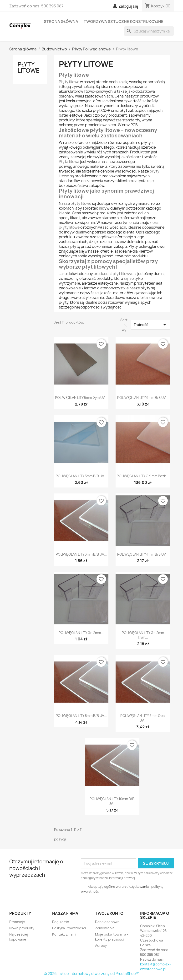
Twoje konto (109, 913)
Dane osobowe (107, 922)
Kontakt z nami (64, 934)
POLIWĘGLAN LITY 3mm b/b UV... (81, 554)
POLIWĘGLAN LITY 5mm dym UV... (81, 398)
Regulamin (61, 922)
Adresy (101, 945)
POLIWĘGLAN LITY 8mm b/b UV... (81, 716)
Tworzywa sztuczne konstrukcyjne (124, 22)
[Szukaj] (149, 31)
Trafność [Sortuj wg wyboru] (151, 325)
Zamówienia (105, 928)
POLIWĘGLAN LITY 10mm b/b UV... (112, 801)
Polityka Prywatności (69, 928)
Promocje (17, 922)
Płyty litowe (29, 67)
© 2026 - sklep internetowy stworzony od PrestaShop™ (91, 974)
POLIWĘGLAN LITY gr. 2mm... (81, 633)
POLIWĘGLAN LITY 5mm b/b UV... (81, 476)
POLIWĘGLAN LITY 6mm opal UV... (143, 718)
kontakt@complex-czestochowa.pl (155, 966)
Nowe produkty (22, 928)
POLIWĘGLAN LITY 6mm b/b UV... (143, 398)
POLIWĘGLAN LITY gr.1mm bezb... (143, 476)
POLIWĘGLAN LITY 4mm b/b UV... (143, 554)
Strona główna (61, 22)
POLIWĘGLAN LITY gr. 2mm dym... (143, 635)
